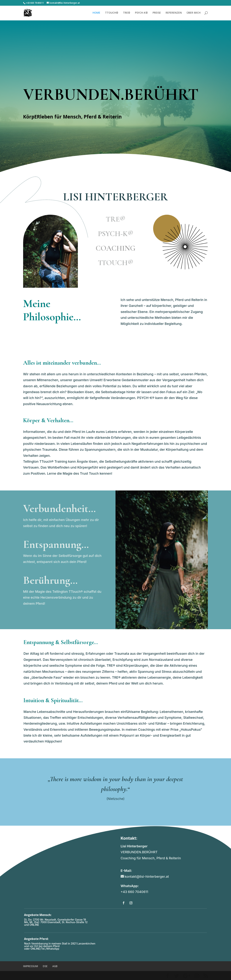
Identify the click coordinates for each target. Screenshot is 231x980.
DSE (45, 966)
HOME (96, 13)
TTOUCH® (112, 13)
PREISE (157, 13)
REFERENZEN (174, 13)
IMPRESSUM (31, 966)
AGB (55, 966)
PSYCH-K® (141, 13)
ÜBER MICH (194, 13)
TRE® (127, 13)
